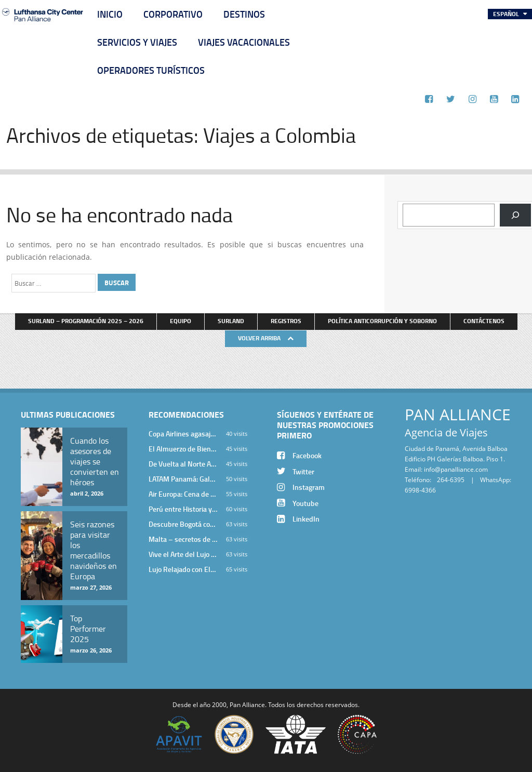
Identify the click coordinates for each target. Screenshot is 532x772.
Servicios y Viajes (137, 42)
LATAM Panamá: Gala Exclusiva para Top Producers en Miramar (183, 479)
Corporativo (173, 14)
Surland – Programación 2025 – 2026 (86, 321)
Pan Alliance (247, 704)
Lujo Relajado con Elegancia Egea (183, 569)
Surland (231, 321)
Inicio (110, 14)
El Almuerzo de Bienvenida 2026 (183, 449)
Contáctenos (484, 321)
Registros (286, 321)
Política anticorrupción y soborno (382, 321)
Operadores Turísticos (151, 70)
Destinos (244, 14)
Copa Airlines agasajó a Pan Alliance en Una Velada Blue (183, 434)
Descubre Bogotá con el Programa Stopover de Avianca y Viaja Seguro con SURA (183, 524)
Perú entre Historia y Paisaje (183, 509)
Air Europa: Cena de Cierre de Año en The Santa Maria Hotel (183, 494)
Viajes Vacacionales (244, 42)
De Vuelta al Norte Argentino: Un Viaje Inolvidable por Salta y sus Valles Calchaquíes (183, 464)
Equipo (181, 321)
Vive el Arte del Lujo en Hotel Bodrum (183, 554)
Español (507, 14)
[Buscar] (515, 215)
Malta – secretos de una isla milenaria (183, 539)
